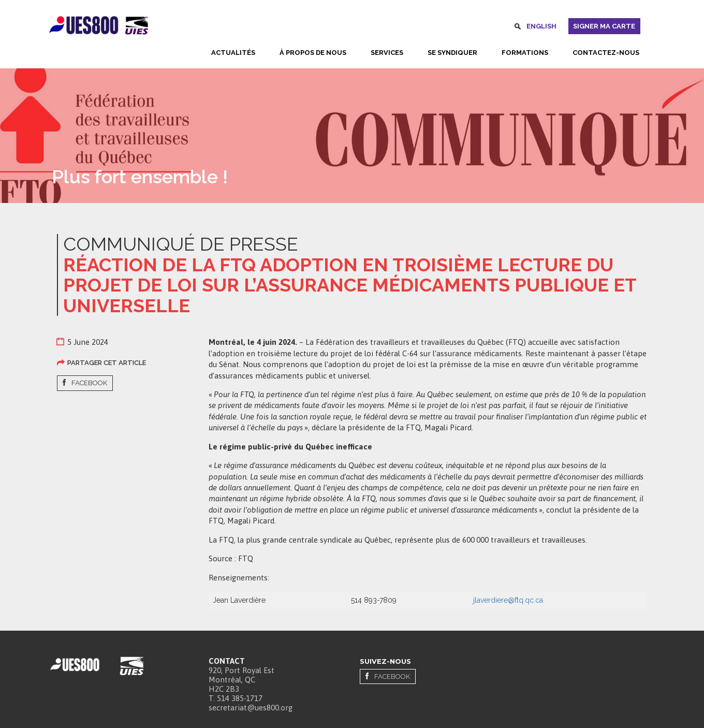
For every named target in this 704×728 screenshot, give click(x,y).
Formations (525, 53)
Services (387, 53)
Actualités (233, 53)
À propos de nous (313, 53)
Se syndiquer (452, 53)
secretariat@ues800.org (251, 708)
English (541, 26)
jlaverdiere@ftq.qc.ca (508, 600)
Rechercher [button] (518, 28)
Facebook (89, 383)
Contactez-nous (606, 53)
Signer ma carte (604, 26)
